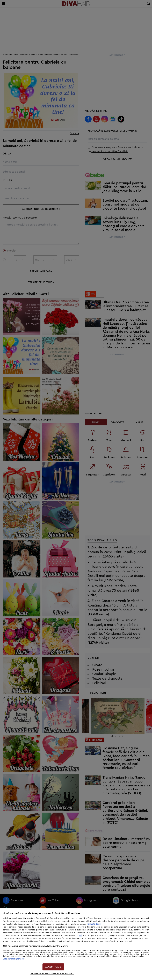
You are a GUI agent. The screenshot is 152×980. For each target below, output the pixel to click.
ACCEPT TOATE (53, 967)
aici (80, 935)
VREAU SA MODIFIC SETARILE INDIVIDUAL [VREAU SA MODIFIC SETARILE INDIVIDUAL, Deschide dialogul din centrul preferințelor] (52, 974)
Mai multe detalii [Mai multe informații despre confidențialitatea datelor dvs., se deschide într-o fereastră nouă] (94, 924)
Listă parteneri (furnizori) (14, 959)
